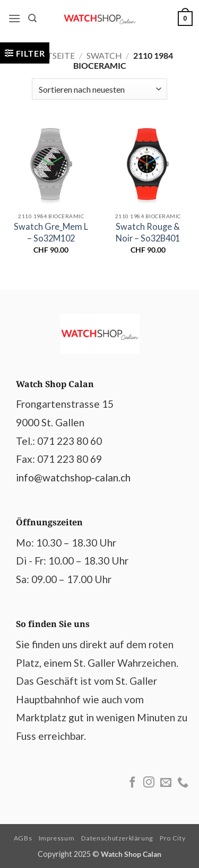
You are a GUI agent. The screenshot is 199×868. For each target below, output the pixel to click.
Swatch (104, 55)
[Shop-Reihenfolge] (99, 89)
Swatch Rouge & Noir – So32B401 (148, 232)
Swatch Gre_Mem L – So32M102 (51, 232)
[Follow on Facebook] (132, 783)
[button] (14, 18)
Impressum (57, 838)
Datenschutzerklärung (117, 838)
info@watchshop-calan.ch (73, 477)
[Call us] (183, 783)
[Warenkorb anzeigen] (185, 19)
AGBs (23, 838)
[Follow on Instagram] (149, 783)
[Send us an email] (166, 783)
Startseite (50, 55)
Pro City (172, 838)
